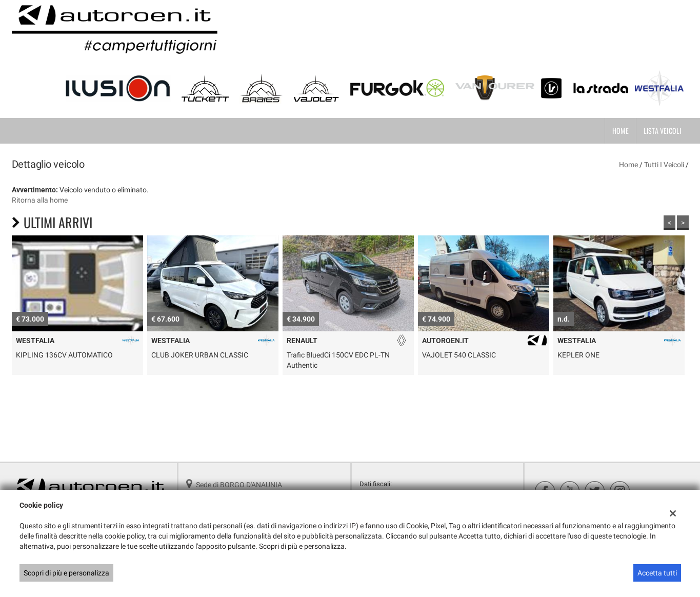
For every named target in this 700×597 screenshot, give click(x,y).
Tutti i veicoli (664, 165)
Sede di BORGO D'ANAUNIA (239, 485)
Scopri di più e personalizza (66, 573)
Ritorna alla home (40, 200)
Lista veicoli (663, 131)
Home (621, 131)
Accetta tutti (657, 573)
